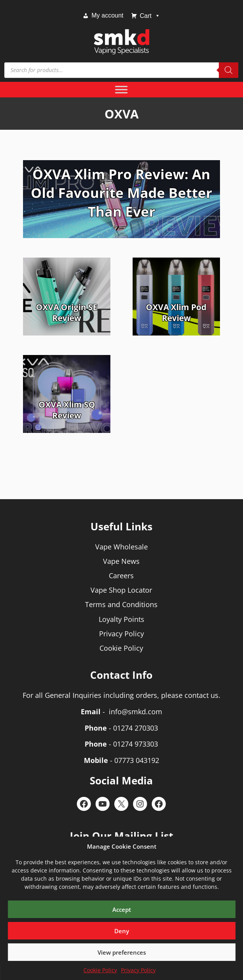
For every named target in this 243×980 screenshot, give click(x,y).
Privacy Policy (138, 970)
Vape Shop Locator (121, 590)
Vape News (121, 561)
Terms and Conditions (121, 604)
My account (107, 15)
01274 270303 (136, 728)
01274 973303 (136, 744)
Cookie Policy (100, 970)
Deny (122, 931)
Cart (150, 16)
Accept (122, 909)
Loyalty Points (121, 619)
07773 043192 (137, 760)
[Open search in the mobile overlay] (121, 70)
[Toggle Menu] (121, 89)
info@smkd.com (136, 712)
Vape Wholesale (121, 547)
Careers (121, 576)
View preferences (122, 952)
